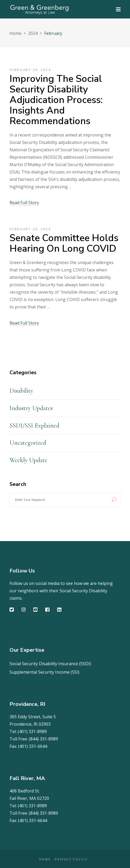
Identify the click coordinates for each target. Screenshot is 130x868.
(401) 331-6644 (33, 746)
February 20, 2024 (30, 229)
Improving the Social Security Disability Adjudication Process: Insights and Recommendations (56, 100)
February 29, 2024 (30, 70)
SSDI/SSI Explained (34, 426)
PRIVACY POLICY (71, 859)
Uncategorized (28, 443)
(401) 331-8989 (32, 731)
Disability (21, 391)
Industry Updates (31, 408)
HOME (45, 859)
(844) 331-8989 (43, 739)
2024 (33, 33)
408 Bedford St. (25, 791)
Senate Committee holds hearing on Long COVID (64, 243)
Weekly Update (28, 460)
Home (15, 33)
